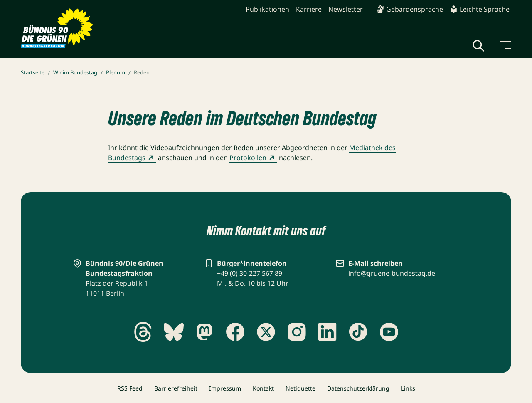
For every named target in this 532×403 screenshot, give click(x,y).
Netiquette (300, 388)
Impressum (225, 388)
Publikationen (267, 9)
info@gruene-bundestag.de (392, 273)
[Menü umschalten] (505, 45)
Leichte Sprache (480, 9)
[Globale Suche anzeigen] (478, 46)
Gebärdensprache (410, 9)
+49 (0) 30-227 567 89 (250, 273)
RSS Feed (130, 388)
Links (408, 388)
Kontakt (263, 388)
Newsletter (346, 9)
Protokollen (253, 158)
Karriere (309, 9)
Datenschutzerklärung (358, 388)
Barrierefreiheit (176, 388)
